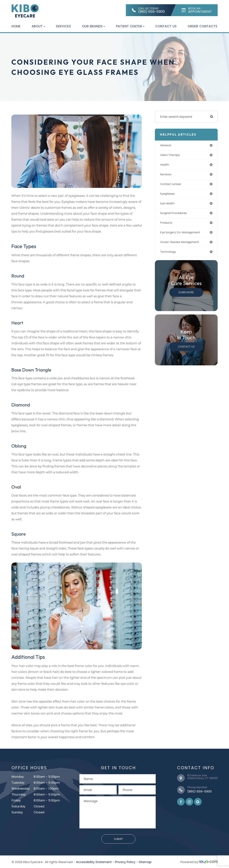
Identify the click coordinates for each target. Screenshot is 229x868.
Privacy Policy (125, 861)
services (167, 175)
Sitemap (145, 861)
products (168, 225)
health (166, 166)
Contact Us (166, 26)
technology (170, 255)
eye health (169, 205)
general (167, 146)
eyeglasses (169, 195)
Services (64, 26)
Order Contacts (203, 26)
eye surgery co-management (183, 235)
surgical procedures (176, 215)
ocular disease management (183, 245)
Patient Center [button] (130, 26)
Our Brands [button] (93, 26)
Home (16, 26)
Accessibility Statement (94, 861)
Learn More (187, 296)
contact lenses (173, 185)
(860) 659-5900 (199, 791)
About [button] (38, 26)
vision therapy (172, 156)
